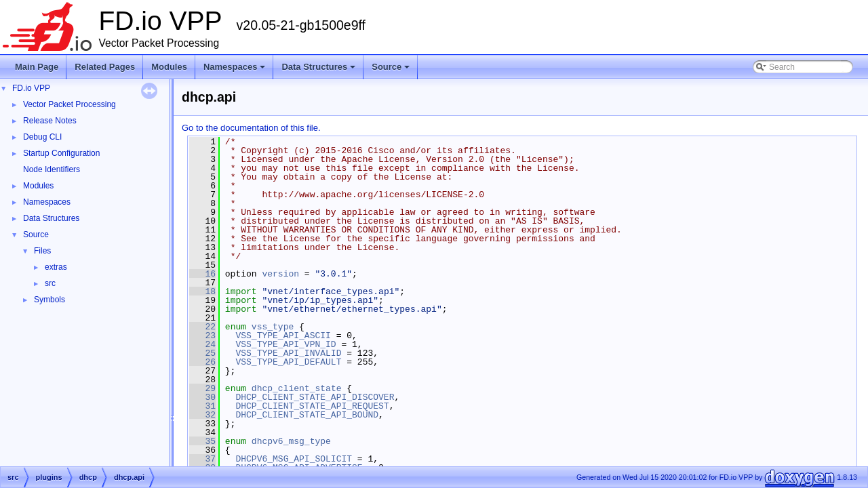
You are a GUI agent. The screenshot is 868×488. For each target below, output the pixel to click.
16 (202, 274)
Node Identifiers (52, 169)
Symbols (50, 300)
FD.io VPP (31, 88)
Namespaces (236, 70)
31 (202, 406)
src (50, 283)
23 (202, 335)
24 (202, 344)
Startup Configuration (61, 153)
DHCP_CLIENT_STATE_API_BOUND (307, 415)
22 (202, 327)
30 (202, 397)
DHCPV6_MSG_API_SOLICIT (294, 459)
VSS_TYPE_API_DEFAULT (288, 362)
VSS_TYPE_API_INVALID (288, 353)
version (280, 274)
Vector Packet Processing (70, 104)
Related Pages (105, 67)
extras (56, 267)
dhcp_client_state (297, 388)
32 (202, 415)
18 (202, 291)
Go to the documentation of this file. (251, 128)
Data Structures (319, 70)
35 (202, 441)
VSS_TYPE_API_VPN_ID (285, 344)
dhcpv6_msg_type (291, 441)
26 (202, 362)
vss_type (273, 327)
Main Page (37, 67)
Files (42, 251)
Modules (169, 67)
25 (202, 353)
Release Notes (50, 121)
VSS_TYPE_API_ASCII (283, 335)
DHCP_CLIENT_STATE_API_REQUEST (312, 406)
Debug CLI (42, 137)
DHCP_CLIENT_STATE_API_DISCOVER (315, 397)
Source (392, 70)
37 (202, 459)
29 (202, 388)
